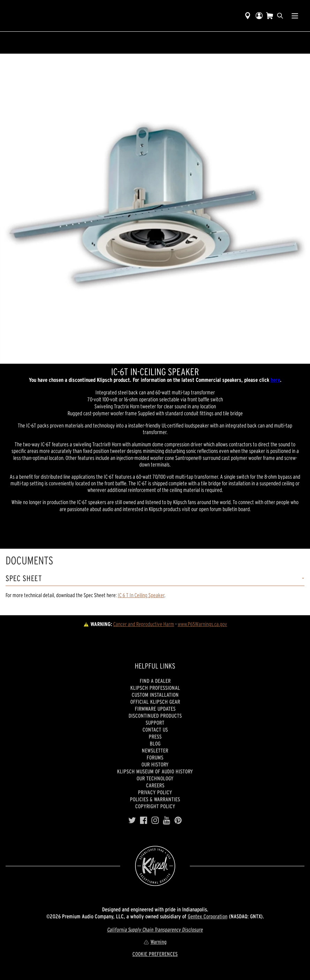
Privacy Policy (155, 792)
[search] (280, 16)
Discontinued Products (155, 716)
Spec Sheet (24, 578)
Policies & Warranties (155, 799)
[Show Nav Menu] (295, 16)
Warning (155, 942)
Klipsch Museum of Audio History (155, 771)
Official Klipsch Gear (155, 702)
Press (155, 736)
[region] (155, 209)
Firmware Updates (155, 709)
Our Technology (155, 778)
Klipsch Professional (155, 688)
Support (155, 723)
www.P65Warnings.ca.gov (202, 624)
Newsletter (155, 750)
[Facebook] (144, 820)
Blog (155, 743)
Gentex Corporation (208, 916)
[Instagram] (155, 820)
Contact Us (155, 730)
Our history (155, 764)
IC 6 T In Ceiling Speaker (141, 595)
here (275, 380)
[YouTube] (167, 820)
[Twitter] (132, 820)
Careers (155, 785)
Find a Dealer (155, 681)
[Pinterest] (178, 820)
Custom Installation (155, 695)
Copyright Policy (155, 806)
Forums (155, 757)
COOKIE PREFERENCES (155, 954)
